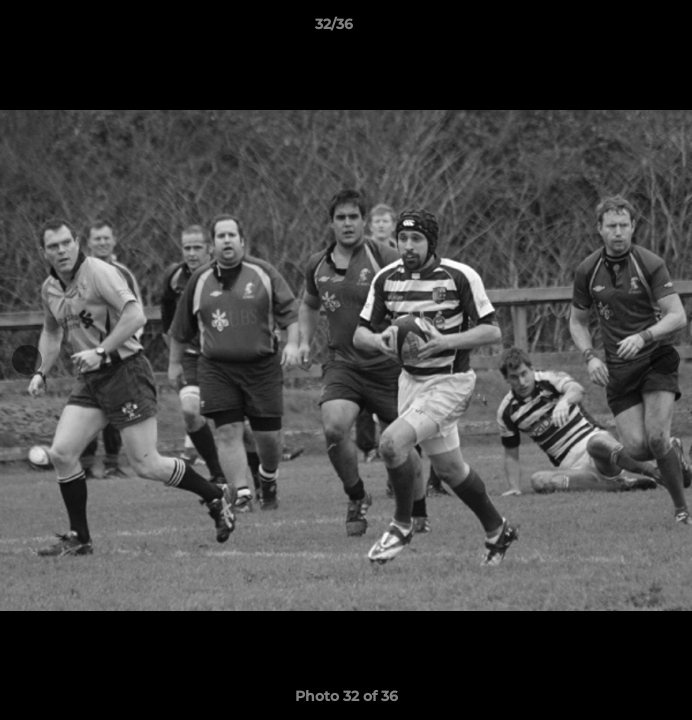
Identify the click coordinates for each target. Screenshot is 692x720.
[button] (620, 29)
